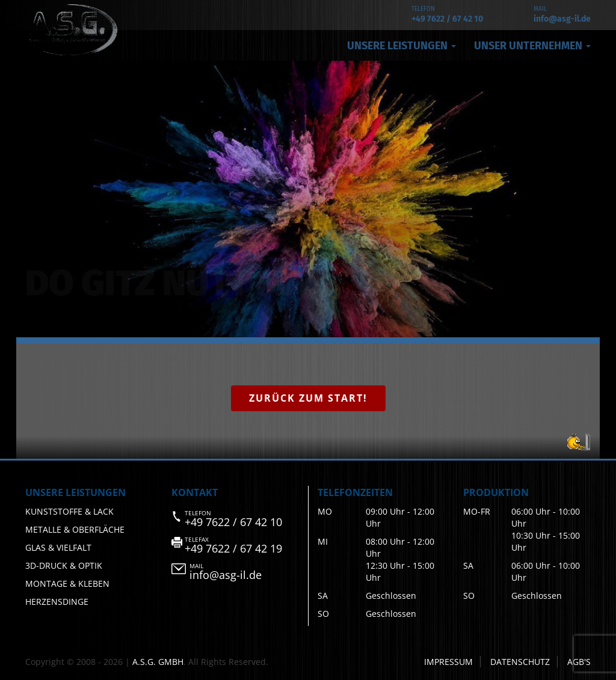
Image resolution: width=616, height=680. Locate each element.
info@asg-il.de (562, 19)
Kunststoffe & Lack (69, 511)
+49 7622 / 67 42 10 (447, 19)
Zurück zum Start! (308, 398)
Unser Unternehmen (532, 46)
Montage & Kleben (67, 584)
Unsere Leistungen (402, 46)
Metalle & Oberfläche (75, 529)
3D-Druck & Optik (64, 565)
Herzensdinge (57, 602)
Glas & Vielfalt (58, 547)
